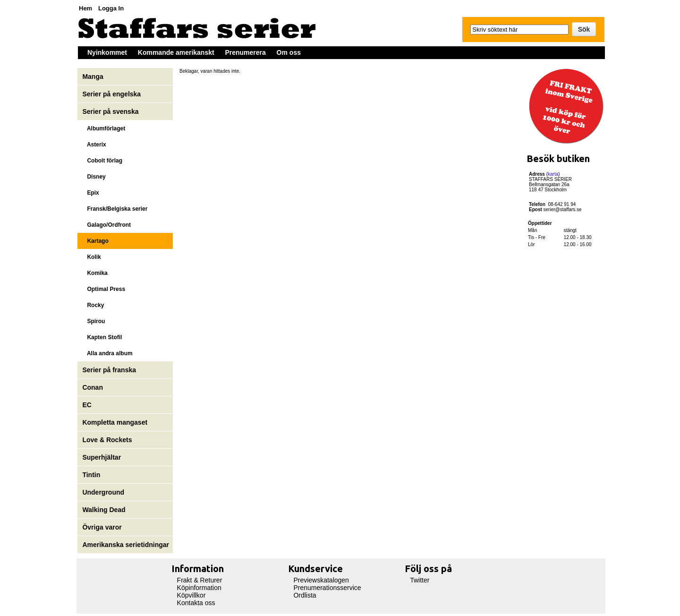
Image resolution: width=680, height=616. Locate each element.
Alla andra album (107, 353)
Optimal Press (104, 289)
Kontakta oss (196, 603)
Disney (94, 177)
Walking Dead (104, 510)
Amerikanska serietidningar (126, 545)
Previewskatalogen (321, 580)
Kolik (91, 257)
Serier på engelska (112, 94)
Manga (93, 77)
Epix (90, 193)
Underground (103, 492)
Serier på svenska (111, 111)
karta (553, 174)
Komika (95, 273)
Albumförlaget (104, 128)
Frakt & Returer (200, 580)
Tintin (91, 475)
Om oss (289, 52)
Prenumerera (245, 52)
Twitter (420, 580)
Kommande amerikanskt (176, 52)
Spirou (93, 321)
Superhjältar (102, 457)
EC (87, 405)
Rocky (93, 305)
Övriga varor (102, 527)
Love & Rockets (107, 440)
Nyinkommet (107, 52)
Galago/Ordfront (106, 225)
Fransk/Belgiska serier (115, 209)
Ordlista (305, 595)
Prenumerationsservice (327, 588)
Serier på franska (109, 370)
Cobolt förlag (102, 161)
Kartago (95, 241)
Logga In (111, 8)
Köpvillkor (191, 595)
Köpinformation (199, 588)
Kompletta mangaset (115, 422)
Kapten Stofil (102, 337)
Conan (93, 387)
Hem (85, 8)
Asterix (94, 145)
